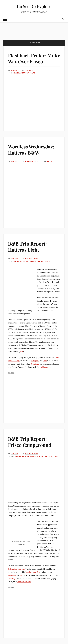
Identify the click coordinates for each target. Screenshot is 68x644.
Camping (17, 456)
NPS (21, 352)
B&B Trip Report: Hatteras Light (27, 247)
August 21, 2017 (31, 258)
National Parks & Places (24, 261)
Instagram (35, 361)
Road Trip (40, 261)
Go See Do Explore (34, 6)
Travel (33, 73)
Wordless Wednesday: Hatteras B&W (31, 149)
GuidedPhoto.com (44, 367)
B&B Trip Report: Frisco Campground (30, 442)
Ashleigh (14, 70)
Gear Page (35, 364)
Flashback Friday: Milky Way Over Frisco (34, 58)
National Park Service (16, 569)
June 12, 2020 (30, 70)
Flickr (45, 361)
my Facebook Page (34, 572)
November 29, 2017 (33, 161)
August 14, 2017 (31, 454)
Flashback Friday (21, 73)
